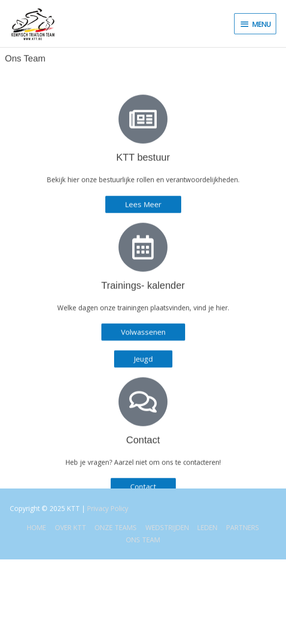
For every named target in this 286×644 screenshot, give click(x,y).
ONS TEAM (143, 540)
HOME (36, 527)
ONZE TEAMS (116, 527)
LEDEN (207, 527)
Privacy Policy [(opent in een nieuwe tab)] (108, 508)
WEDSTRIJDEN (167, 527)
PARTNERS (243, 527)
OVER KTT (71, 527)
